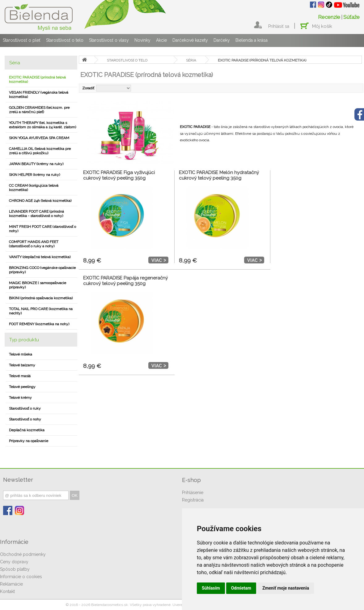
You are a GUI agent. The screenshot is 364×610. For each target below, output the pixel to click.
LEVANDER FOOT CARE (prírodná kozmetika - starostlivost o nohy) (36, 214)
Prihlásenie (193, 493)
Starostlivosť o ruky (25, 408)
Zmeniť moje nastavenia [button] (286, 588)
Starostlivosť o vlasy (109, 40)
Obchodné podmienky (23, 554)
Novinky (142, 40)
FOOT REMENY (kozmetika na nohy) (39, 324)
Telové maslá (20, 376)
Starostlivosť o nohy (25, 419)
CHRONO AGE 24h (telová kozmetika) (40, 201)
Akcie (161, 40)
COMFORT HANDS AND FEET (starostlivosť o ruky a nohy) (34, 244)
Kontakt (7, 591)
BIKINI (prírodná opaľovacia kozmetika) (41, 298)
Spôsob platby (15, 569)
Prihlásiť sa (279, 26)
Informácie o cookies (21, 577)
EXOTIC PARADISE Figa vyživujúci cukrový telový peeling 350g (119, 175)
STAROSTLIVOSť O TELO (127, 60)
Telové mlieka (21, 354)
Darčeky (222, 40)
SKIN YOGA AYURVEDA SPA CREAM (39, 138)
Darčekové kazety (190, 40)
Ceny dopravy (14, 562)
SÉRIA (191, 60)
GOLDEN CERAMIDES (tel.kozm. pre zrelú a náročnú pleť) (39, 110)
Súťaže (351, 17)
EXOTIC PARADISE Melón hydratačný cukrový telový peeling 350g (219, 175)
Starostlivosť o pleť (22, 40)
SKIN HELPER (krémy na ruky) (34, 175)
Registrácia (193, 500)
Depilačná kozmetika (27, 430)
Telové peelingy (22, 387)
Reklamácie (11, 584)
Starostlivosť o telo (65, 40)
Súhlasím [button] (211, 588)
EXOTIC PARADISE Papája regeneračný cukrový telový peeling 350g (125, 281)
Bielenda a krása (252, 40)
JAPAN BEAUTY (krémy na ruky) (36, 164)
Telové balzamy (22, 365)
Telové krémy (20, 398)
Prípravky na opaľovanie (29, 441)
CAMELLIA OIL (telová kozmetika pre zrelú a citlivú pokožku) (40, 151)
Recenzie (329, 17)
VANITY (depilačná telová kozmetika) (40, 257)
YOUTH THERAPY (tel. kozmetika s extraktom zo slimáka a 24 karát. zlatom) (42, 125)
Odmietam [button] (241, 588)
